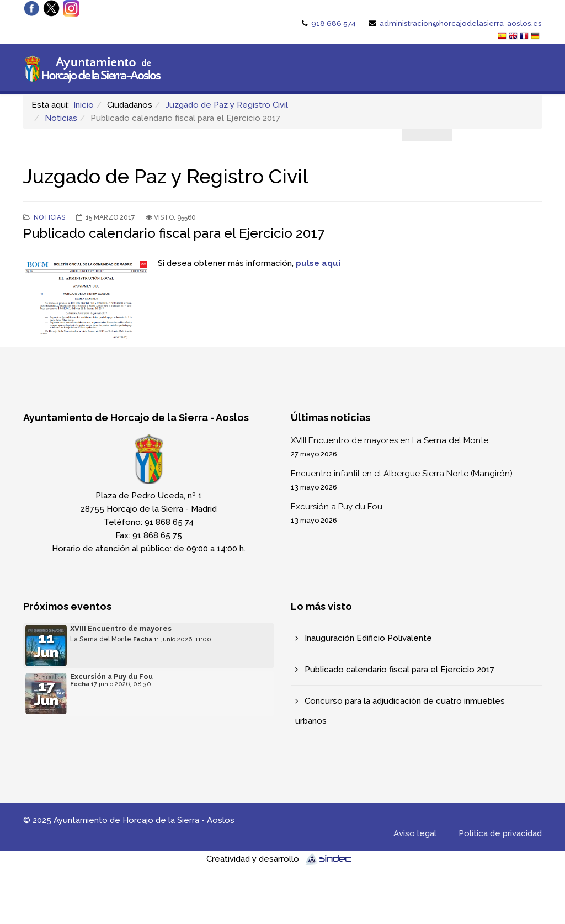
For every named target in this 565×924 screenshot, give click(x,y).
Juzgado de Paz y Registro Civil (227, 105)
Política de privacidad (500, 833)
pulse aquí (318, 263)
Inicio (84, 105)
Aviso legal (415, 833)
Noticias (61, 118)
